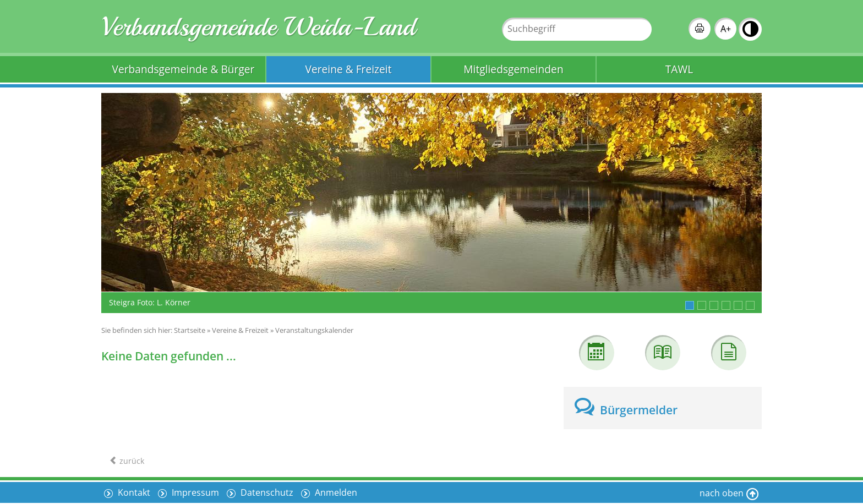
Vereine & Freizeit (349, 69)
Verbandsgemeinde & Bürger (184, 69)
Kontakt (133, 492)
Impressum (194, 492)
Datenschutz (266, 492)
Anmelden (335, 492)
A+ (726, 29)
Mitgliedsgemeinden (513, 69)
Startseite (190, 330)
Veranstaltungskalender (314, 330)
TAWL (679, 69)
